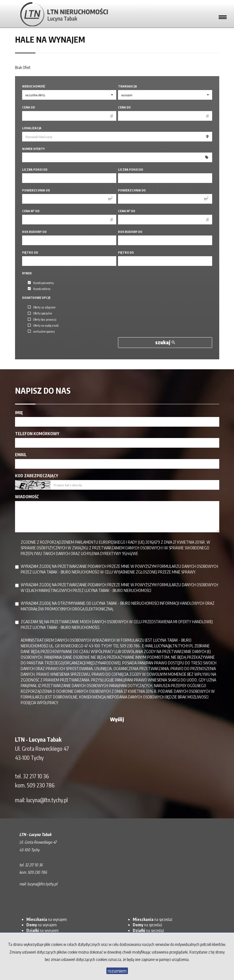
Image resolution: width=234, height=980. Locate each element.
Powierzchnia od (36, 190)
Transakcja (127, 86)
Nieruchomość (34, 86)
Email (21, 455)
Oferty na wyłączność (43, 325)
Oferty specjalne (40, 313)
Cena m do (127, 211)
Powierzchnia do (132, 190)
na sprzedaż (152, 919)
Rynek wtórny (39, 289)
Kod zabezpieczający (37, 476)
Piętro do (126, 252)
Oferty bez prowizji (42, 319)
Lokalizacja (32, 128)
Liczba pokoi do (131, 169)
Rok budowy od (34, 232)
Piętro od (30, 252)
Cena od (29, 107)
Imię (19, 413)
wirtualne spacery (41, 331)
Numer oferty (33, 149)
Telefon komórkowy (37, 434)
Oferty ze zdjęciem (42, 307)
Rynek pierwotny (41, 283)
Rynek (27, 273)
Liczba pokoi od (35, 169)
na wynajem (47, 919)
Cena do (124, 107)
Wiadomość (27, 497)
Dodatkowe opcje (36, 298)
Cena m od (31, 211)
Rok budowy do (130, 232)
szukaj (165, 342)
